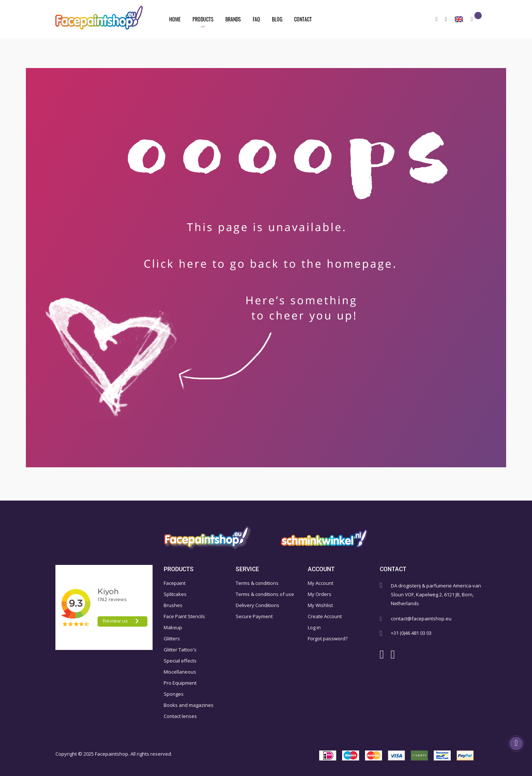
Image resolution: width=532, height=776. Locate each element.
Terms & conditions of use (265, 594)
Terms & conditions (257, 583)
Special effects (180, 661)
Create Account (325, 616)
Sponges (174, 694)
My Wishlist (320, 605)
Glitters (172, 638)
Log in (314, 627)
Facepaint (175, 583)
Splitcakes (175, 594)
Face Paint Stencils (184, 616)
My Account (320, 583)
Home (175, 19)
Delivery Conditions (258, 605)
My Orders (320, 594)
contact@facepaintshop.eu (421, 619)
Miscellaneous (180, 672)
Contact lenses (180, 716)
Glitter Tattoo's (180, 650)
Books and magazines (189, 705)
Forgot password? (328, 638)
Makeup (173, 627)
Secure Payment (254, 616)
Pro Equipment (180, 683)
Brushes (173, 605)
